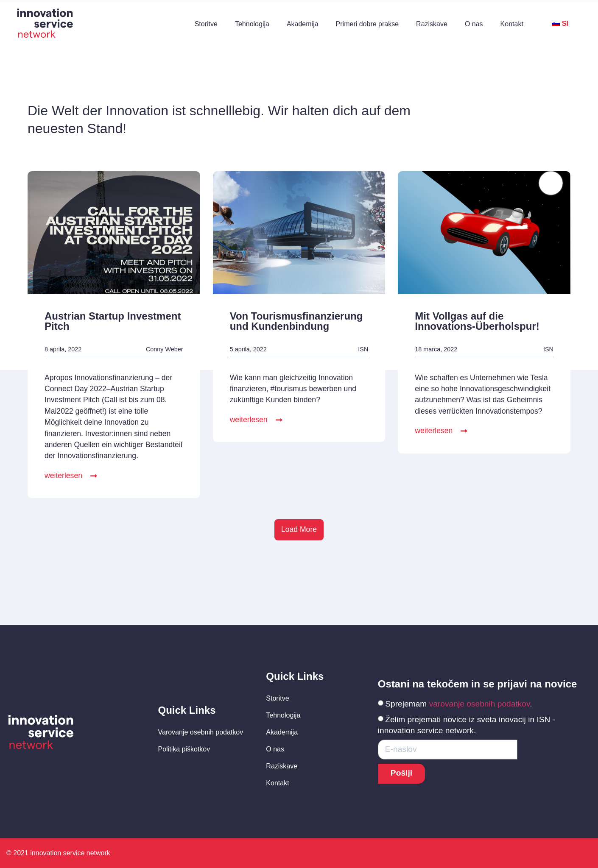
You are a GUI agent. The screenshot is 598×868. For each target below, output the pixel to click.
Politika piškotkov (184, 749)
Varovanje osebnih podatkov (201, 732)
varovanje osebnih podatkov (480, 704)
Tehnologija (252, 24)
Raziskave (432, 24)
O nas (474, 24)
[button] (71, 477)
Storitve (206, 24)
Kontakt (512, 24)
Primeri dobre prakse (367, 24)
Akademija (303, 24)
